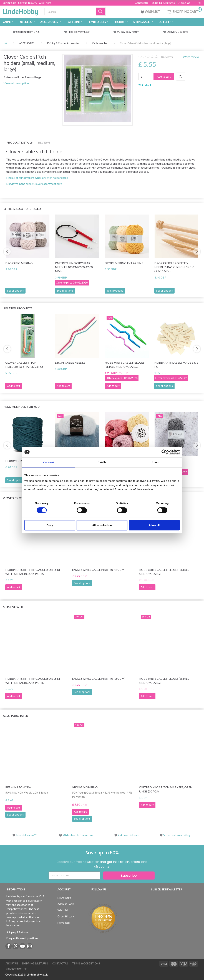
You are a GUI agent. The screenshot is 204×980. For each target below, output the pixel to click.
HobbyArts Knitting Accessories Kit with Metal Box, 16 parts (34, 572)
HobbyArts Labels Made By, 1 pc (176, 365)
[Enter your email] (74, 876)
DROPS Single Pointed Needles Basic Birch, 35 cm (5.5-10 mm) (174, 267)
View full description (16, 83)
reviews (167, 57)
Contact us (141, 3)
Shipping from (25, 32)
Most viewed (13, 607)
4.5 (37, 32)
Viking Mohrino (85, 787)
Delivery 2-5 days (177, 32)
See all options (15, 291)
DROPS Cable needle (70, 362)
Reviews (44, 142)
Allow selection (102, 525)
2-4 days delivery (128, 835)
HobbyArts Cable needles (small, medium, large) (124, 365)
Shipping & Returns (163, 3)
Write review (191, 57)
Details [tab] (102, 462)
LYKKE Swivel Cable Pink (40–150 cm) (99, 570)
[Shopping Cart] (184, 11)
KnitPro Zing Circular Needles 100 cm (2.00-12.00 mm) (74, 267)
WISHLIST (151, 12)
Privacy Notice (16, 969)
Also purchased (16, 716)
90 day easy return (128, 32)
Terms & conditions (86, 963)
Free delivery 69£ (27, 835)
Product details (20, 142)
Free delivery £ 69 (79, 32)
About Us (184, 3)
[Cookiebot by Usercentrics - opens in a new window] (164, 452)
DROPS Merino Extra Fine (124, 263)
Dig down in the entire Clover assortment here (34, 184)
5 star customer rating (177, 835)
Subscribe (129, 876)
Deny (50, 525)
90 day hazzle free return (78, 835)
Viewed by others (17, 498)
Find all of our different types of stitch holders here (37, 178)
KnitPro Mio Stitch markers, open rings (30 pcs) (166, 789)
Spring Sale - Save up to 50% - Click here (27, 3)
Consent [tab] (48, 462)
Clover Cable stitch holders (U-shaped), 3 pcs (24, 365)
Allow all (154, 525)
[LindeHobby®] (21, 11)
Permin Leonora (18, 787)
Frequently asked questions (22, 938)
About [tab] (156, 462)
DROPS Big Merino (19, 263)
